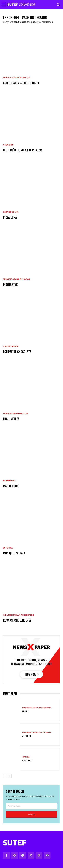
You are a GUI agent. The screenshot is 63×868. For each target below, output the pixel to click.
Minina (25, 711)
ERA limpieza (11, 419)
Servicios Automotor (15, 414)
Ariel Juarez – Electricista (21, 83)
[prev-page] (5, 776)
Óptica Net (27, 760)
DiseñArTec (10, 284)
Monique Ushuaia (14, 553)
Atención (8, 145)
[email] (32, 806)
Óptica (26, 757)
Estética (8, 548)
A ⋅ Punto (27, 736)
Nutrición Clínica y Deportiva (23, 150)
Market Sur (11, 486)
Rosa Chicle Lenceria (17, 620)
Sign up (32, 814)
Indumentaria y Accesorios (18, 615)
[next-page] (10, 776)
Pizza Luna (10, 217)
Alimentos (9, 481)
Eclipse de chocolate (17, 352)
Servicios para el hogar (17, 78)
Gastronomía (11, 212)
